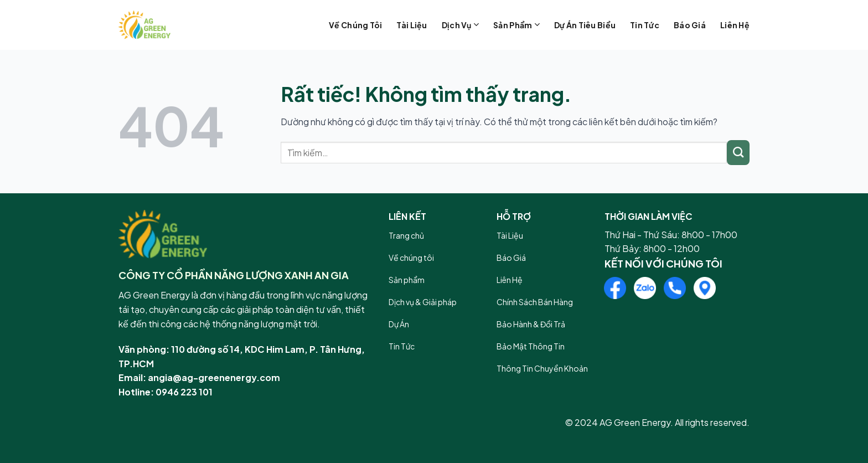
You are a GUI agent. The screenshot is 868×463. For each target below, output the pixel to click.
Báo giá (690, 25)
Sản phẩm (516, 25)
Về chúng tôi (355, 25)
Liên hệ (735, 25)
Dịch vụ (460, 25)
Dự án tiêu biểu (585, 25)
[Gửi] (738, 153)
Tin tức (645, 25)
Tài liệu (412, 25)
